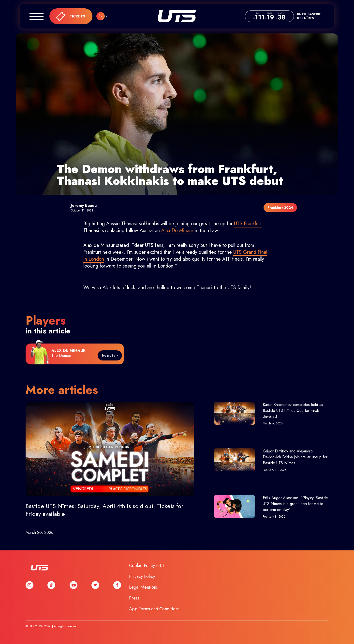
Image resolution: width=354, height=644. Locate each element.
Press (134, 598)
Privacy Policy (142, 576)
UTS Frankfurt (248, 224)
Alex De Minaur (177, 231)
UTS (177, 16)
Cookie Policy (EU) (147, 566)
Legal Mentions (143, 587)
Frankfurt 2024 (280, 208)
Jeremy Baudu (84, 205)
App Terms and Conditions (154, 609)
